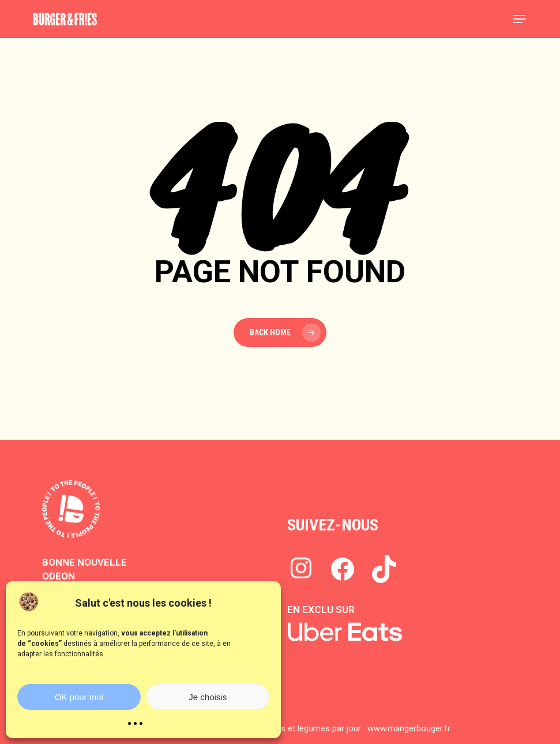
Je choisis (208, 697)
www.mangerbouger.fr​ (409, 728)
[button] (520, 19)
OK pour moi (79, 697)
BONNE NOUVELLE (84, 562)
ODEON (59, 576)
